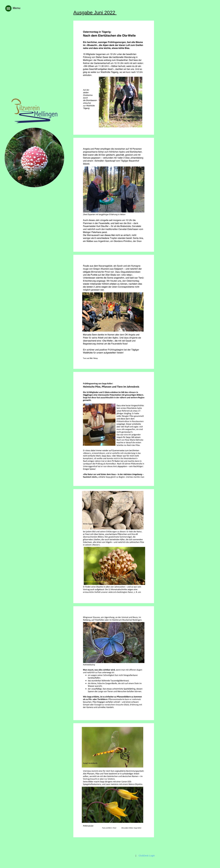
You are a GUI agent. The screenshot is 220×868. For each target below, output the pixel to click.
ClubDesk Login (147, 856)
